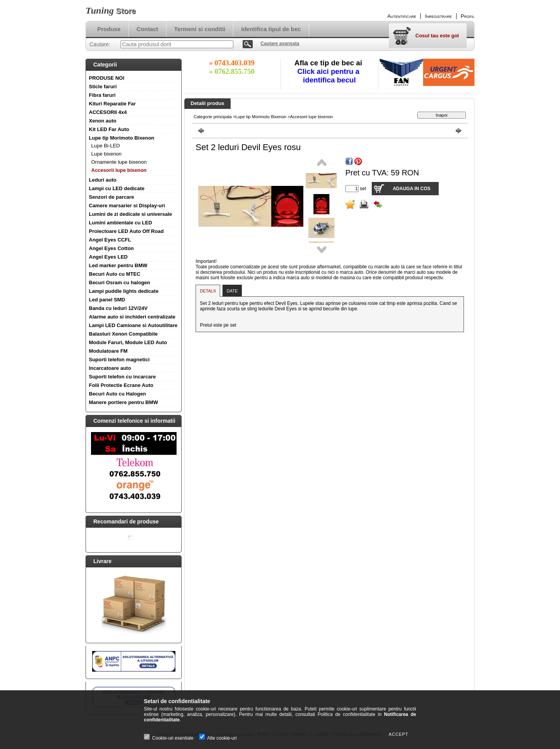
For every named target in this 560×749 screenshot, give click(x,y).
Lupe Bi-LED (106, 146)
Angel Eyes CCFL (110, 240)
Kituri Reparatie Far (113, 104)
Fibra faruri (102, 95)
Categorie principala (213, 117)
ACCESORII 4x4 (108, 112)
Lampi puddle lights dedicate (124, 291)
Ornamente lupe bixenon (119, 162)
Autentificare (402, 16)
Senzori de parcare (112, 197)
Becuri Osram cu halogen (120, 283)
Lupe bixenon (107, 154)
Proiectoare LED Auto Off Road (126, 231)
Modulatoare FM (108, 351)
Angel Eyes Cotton (112, 248)
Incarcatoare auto (110, 368)
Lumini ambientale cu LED (121, 223)
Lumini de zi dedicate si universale (131, 214)
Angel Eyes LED (108, 257)
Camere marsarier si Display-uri (127, 206)
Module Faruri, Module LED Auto (128, 342)
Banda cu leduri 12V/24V (118, 308)
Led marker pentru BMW (118, 265)
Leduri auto (103, 180)
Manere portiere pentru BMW (124, 402)
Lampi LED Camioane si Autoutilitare (133, 325)
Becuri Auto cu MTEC (115, 274)
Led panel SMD (107, 300)
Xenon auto (103, 121)
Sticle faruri (103, 87)
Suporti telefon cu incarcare (122, 377)
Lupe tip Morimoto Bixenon (122, 138)
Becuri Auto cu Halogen (118, 394)
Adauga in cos (412, 189)
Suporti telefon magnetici (119, 360)
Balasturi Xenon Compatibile (123, 334)
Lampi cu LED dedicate (117, 188)
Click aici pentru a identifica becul (330, 76)
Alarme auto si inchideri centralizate (132, 317)
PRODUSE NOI (107, 78)
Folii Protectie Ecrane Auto (121, 385)
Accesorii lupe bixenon (119, 170)
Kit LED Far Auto (109, 129)
